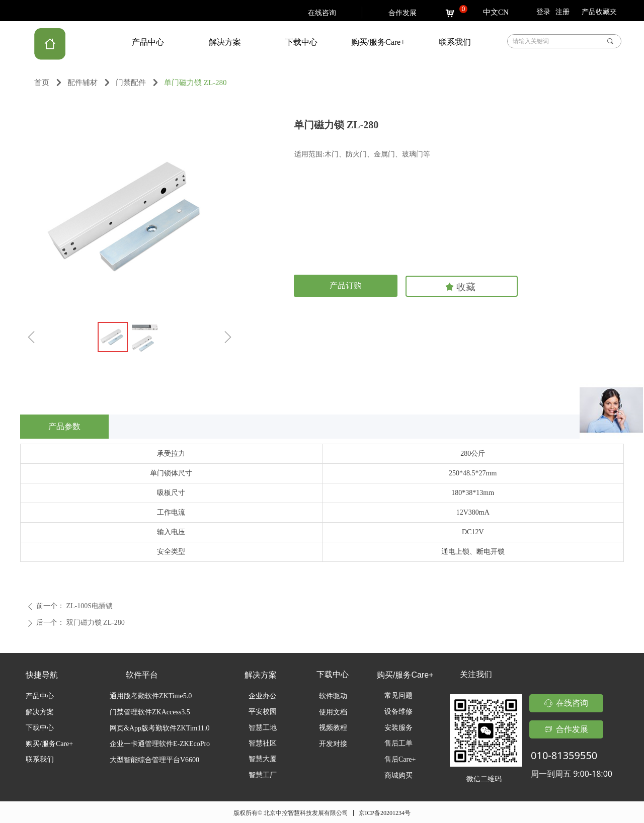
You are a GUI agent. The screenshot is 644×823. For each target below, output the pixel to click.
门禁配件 (131, 83)
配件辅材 (83, 83)
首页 (42, 83)
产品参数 (64, 426)
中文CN (496, 12)
